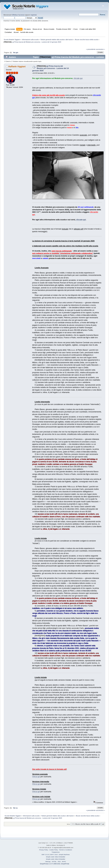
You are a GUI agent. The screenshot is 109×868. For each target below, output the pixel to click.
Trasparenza (56, 852)
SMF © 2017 (54, 855)
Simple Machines (64, 855)
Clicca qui (36, 777)
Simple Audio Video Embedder (56, 857)
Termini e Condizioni (66, 850)
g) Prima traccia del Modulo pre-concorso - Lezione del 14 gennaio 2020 (51, 68)
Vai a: (68, 824)
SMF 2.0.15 (45, 855)
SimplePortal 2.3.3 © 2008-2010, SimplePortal (55, 864)
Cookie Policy (54, 850)
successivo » (100, 49)
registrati (33, 15)
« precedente (91, 49)
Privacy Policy (44, 850)
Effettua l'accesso (18, 15)
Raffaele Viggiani (17, 66)
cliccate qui (78, 78)
